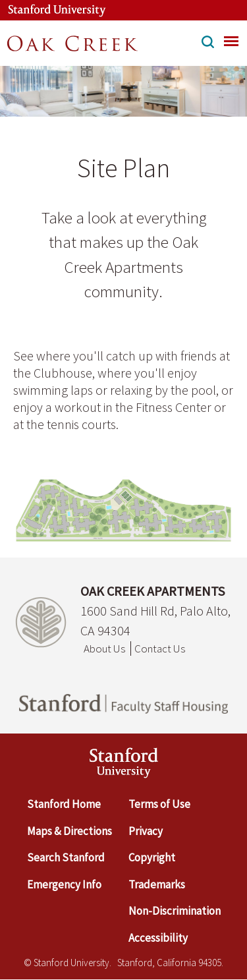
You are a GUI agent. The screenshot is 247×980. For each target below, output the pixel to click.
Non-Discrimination (175, 911)
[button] (208, 43)
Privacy (146, 831)
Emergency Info (64, 884)
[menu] (231, 41)
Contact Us (160, 649)
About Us (104, 649)
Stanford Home (64, 804)
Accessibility (158, 938)
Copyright (152, 857)
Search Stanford (66, 857)
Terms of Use (159, 804)
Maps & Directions (69, 831)
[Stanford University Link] (50, 10)
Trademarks (157, 884)
